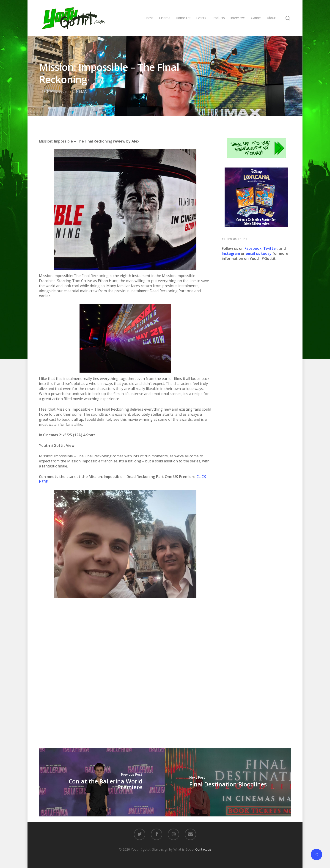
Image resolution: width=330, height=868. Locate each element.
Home (149, 18)
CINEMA (80, 91)
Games (256, 18)
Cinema (165, 18)
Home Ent (183, 18)
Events (201, 18)
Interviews (238, 18)
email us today (259, 253)
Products (218, 18)
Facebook (253, 248)
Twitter (270, 248)
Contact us (203, 849)
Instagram (231, 253)
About (271, 18)
